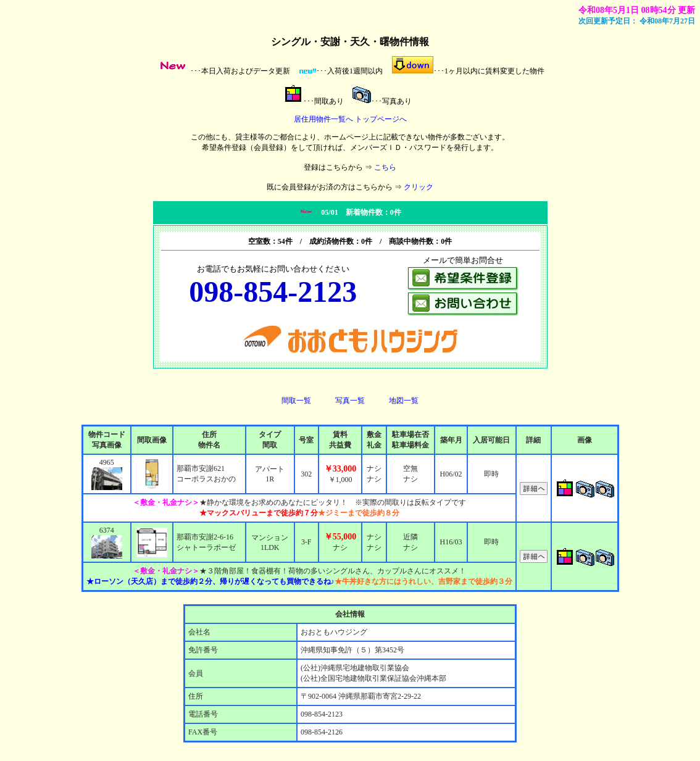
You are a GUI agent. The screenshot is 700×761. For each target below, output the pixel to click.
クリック (419, 187)
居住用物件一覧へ (323, 119)
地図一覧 (404, 401)
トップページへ (381, 119)
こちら (385, 167)
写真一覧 (350, 401)
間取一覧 (296, 401)
